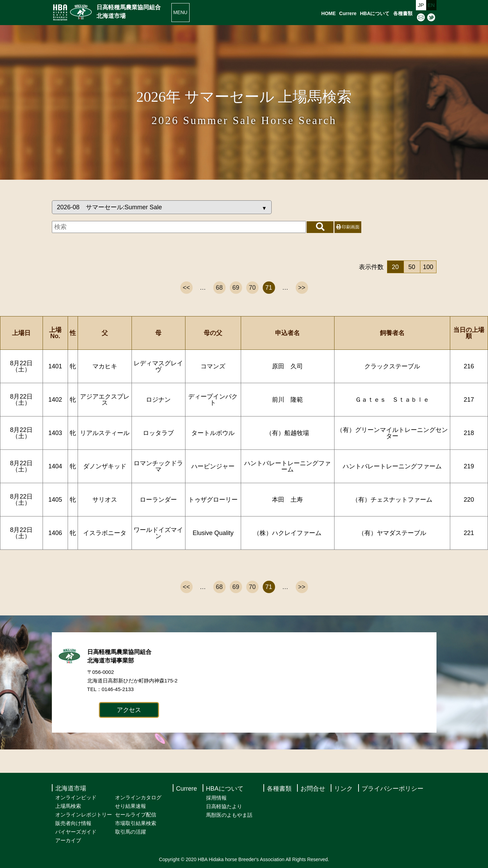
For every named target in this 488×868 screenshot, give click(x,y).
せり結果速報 (130, 806)
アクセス (129, 710)
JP (421, 5)
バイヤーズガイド (76, 832)
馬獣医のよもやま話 (229, 815)
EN (431, 5)
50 (412, 267)
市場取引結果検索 (136, 823)
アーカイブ (68, 840)
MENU (180, 12)
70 (252, 288)
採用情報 (216, 798)
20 (395, 267)
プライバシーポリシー (393, 789)
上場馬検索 (68, 806)
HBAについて (375, 13)
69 (236, 288)
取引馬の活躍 (130, 832)
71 (269, 288)
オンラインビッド (76, 797)
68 (219, 288)
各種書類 (403, 13)
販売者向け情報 (73, 823)
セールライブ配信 (136, 815)
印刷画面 (348, 227)
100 (428, 267)
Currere (348, 13)
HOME (329, 13)
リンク (343, 789)
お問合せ (313, 789)
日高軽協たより (224, 806)
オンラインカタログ (138, 797)
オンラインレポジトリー (84, 815)
